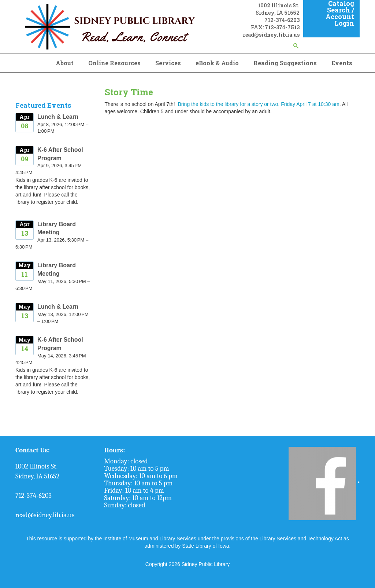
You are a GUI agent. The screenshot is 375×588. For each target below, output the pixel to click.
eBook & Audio (217, 63)
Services (168, 63)
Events (342, 63)
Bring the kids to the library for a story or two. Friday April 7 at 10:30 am (257, 104)
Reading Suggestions (285, 63)
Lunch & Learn (58, 117)
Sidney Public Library (206, 564)
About (65, 63)
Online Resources (114, 63)
